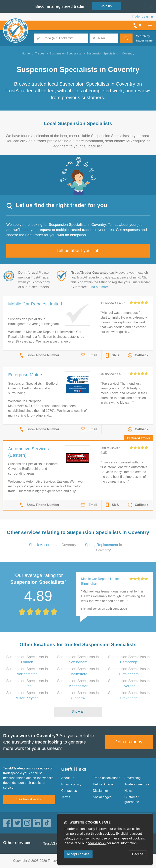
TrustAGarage (54, 844)
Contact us (69, 791)
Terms (66, 797)
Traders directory (137, 784)
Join (106, 6)
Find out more (99, 287)
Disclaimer (101, 791)
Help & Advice (103, 784)
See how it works (29, 799)
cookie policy (97, 843)
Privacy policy (71, 784)
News (128, 791)
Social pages (102, 797)
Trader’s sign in (142, 16)
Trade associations (107, 778)
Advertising (132, 778)
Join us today (129, 742)
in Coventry (53, 545)
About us (68, 778)
